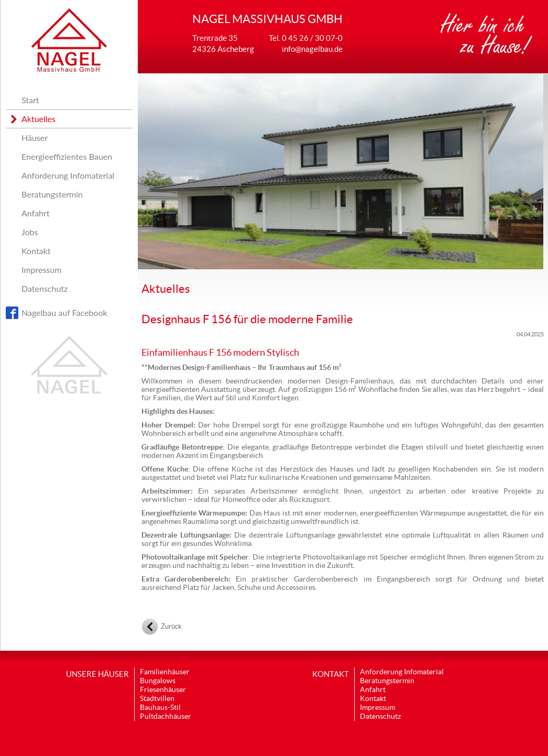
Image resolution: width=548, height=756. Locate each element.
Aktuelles (39, 119)
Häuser (35, 138)
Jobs (30, 232)
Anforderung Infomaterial (68, 175)
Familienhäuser (165, 672)
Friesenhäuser (163, 689)
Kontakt (36, 251)
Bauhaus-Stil (160, 707)
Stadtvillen (157, 698)
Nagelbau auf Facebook (64, 313)
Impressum (41, 270)
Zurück (171, 626)
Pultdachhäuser (166, 716)
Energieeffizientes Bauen (67, 156)
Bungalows (158, 681)
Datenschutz (45, 288)
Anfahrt (36, 213)
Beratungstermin (52, 194)
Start (30, 100)
